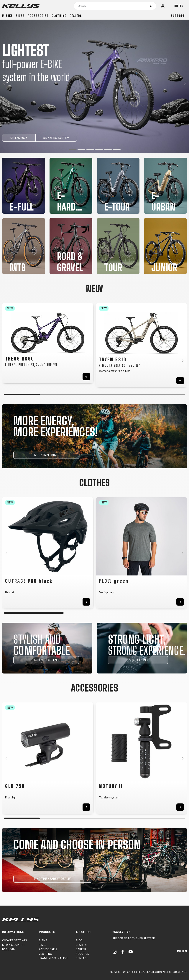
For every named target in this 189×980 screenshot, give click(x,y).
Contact (82, 958)
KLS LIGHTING (138, 660)
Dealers (76, 16)
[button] (72, 150)
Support (178, 16)
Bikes (20, 16)
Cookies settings (15, 940)
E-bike (8, 16)
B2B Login (9, 949)
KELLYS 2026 (19, 138)
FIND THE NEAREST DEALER (53, 879)
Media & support (14, 945)
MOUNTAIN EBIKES (47, 455)
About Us (82, 954)
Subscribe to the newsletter (134, 938)
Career (81, 949)
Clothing (59, 16)
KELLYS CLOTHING (46, 660)
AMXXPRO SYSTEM (56, 138)
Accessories (38, 16)
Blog (79, 940)
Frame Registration (53, 958)
